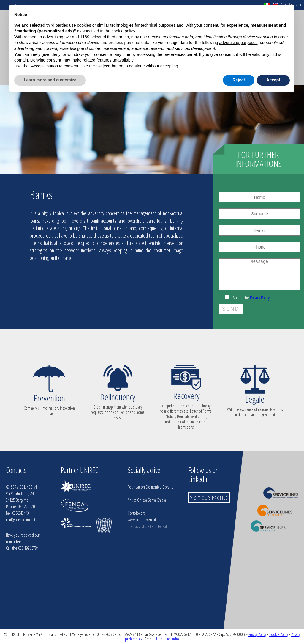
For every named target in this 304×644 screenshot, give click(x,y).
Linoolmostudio (168, 639)
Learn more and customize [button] (50, 80)
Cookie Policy (279, 634)
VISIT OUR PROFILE (209, 498)
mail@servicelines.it (20, 519)
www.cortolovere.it (142, 519)
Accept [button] (273, 80)
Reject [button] (239, 80)
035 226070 (26, 506)
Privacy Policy (260, 298)
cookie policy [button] (123, 31)
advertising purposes (238, 43)
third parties (118, 37)
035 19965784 (28, 548)
